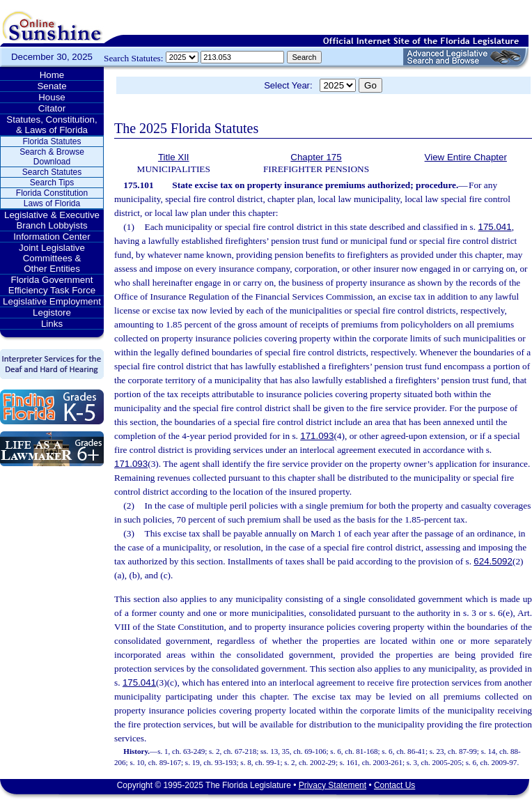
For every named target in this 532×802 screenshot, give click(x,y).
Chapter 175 (316, 157)
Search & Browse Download (52, 157)
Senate (52, 86)
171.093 (317, 436)
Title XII (174, 157)
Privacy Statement (332, 785)
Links (52, 324)
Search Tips (52, 183)
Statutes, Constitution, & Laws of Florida (52, 125)
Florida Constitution (52, 193)
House (52, 97)
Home (52, 75)
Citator (52, 108)
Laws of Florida (52, 203)
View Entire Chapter (466, 157)
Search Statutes (52, 172)
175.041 (494, 227)
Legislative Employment (52, 301)
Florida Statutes (52, 141)
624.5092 (493, 561)
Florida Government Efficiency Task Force (52, 285)
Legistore (52, 313)
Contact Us (394, 785)
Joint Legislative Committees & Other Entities (52, 258)
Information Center (52, 237)
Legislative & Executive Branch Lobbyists (52, 220)
